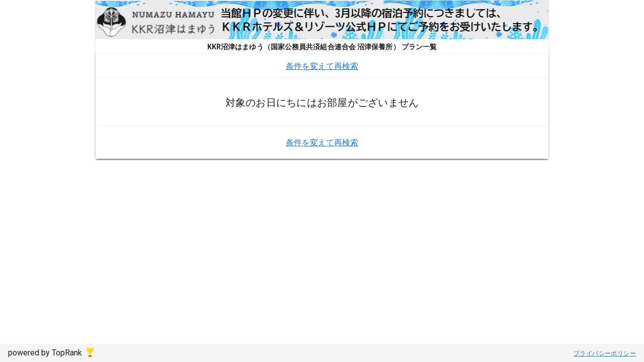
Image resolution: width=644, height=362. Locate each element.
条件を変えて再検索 (322, 66)
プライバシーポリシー (605, 353)
